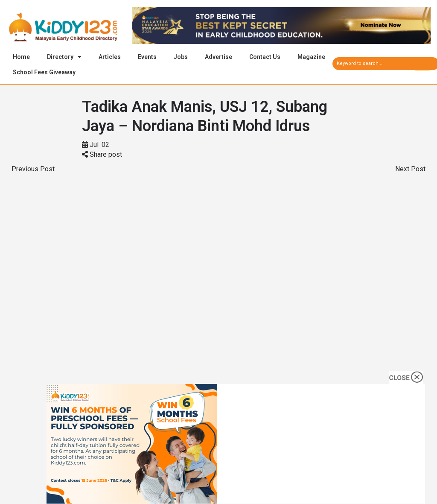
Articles (110, 57)
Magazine (311, 57)
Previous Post (33, 170)
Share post (102, 156)
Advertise (218, 57)
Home (21, 57)
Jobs (181, 57)
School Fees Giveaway (44, 72)
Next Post (410, 170)
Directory (64, 57)
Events (147, 57)
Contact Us (265, 57)
